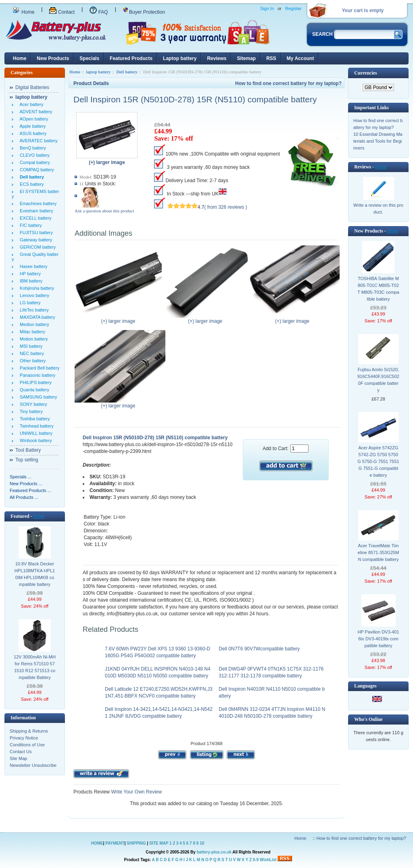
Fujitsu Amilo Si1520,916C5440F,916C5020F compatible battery (378, 380)
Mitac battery (31, 332)
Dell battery (127, 72)
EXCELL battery (34, 218)
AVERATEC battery (38, 141)
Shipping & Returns (29, 731)
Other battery (31, 361)
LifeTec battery (33, 310)
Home (23, 12)
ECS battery (30, 184)
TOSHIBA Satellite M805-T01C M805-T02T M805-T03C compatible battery (378, 289)
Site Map (18, 758)
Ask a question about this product (104, 211)
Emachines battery (37, 204)
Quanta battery (33, 390)
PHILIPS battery (34, 382)
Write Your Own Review (136, 792)
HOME (97, 843)
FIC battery (30, 225)
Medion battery (33, 324)
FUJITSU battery (35, 233)
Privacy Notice (24, 738)
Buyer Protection (144, 12)
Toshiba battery (34, 419)
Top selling (27, 460)
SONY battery (32, 404)
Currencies (365, 73)
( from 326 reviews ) (226, 207)
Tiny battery (30, 411)
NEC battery (31, 353)
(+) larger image (120, 319)
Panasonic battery (36, 375)
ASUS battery (32, 133)
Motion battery (33, 339)
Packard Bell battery (39, 368)
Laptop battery (180, 58)
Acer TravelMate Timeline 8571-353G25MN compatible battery (379, 552)
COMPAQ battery (36, 170)
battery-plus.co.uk (214, 852)
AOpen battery (33, 119)
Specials (89, 58)
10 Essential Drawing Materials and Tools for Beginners (378, 141)
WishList (268, 860)
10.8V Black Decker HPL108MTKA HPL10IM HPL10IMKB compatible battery (35, 574)
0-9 (256, 860)
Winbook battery (35, 440)
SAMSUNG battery (37, 397)
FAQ (99, 12)
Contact (62, 12)
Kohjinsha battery (36, 288)
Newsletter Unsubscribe (33, 765)
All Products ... (24, 497)
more (39, 516)
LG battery (29, 303)
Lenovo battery (33, 295)
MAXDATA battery (36, 317)
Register (293, 8)
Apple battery (31, 126)
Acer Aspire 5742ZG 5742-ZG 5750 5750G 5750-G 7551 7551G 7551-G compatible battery (378, 461)
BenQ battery (32, 148)
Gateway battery (35, 240)
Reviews (217, 58)
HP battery (29, 274)
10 (202, 843)
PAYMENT (115, 843)
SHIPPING (136, 843)
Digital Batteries (32, 87)
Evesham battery (35, 211)
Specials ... (21, 477)
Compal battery (34, 162)
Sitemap (246, 58)
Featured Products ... (30, 490)
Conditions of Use (27, 745)
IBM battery (30, 281)
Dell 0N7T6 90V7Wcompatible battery (259, 649)
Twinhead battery (35, 426)
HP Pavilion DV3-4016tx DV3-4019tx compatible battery (378, 639)
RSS (271, 58)
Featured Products (131, 58)
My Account (300, 58)
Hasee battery (32, 266)
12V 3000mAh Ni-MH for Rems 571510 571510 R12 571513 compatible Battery (35, 667)
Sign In (267, 8)
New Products (53, 58)
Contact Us (21, 752)
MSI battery (30, 346)
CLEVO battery (33, 155)
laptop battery (98, 72)
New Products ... (26, 484)
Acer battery (30, 104)
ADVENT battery (35, 112)
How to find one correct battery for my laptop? (288, 83)
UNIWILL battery (35, 433)
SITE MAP (159, 843)
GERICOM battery (37, 247)
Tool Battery (28, 450)
